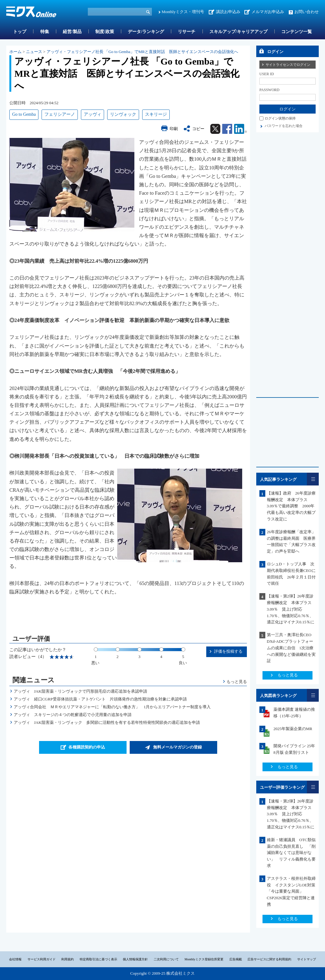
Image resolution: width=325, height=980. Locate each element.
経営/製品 (72, 32)
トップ (20, 32)
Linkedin (240, 129)
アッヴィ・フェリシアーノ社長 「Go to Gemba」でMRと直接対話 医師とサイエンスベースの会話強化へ (142, 52)
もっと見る (237, 682)
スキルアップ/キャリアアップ (238, 32)
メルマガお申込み (268, 12)
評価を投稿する (228, 651)
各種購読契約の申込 (87, 747)
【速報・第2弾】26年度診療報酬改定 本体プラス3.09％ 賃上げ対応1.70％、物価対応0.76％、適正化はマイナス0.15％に (291, 609)
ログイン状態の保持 (280, 118)
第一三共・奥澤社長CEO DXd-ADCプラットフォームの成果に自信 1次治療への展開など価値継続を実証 (292, 648)
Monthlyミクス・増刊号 (183, 12)
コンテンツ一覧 (297, 32)
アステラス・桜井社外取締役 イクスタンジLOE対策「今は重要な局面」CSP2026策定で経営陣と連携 (291, 891)
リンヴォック (123, 114)
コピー (198, 129)
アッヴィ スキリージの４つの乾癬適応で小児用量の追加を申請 (73, 715)
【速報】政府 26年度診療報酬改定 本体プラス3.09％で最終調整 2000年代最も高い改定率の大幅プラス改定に (291, 506)
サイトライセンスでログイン (288, 65)
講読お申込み (228, 12)
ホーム (15, 52)
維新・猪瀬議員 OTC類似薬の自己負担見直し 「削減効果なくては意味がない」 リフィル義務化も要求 (291, 853)
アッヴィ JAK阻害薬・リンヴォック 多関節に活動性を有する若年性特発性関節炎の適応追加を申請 (107, 722)
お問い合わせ (307, 12)
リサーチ (187, 32)
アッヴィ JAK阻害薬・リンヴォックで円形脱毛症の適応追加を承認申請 (80, 691)
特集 (45, 32)
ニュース (34, 52)
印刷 (174, 129)
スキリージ (156, 114)
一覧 (313, 479)
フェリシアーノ (60, 114)
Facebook (227, 129)
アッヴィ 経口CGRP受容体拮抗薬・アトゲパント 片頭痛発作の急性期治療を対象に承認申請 (100, 699)
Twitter (215, 129)
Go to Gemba (24, 114)
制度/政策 (105, 32)
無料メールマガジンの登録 (177, 747)
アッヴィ (92, 114)
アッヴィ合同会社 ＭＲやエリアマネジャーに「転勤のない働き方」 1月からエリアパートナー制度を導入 (112, 707)
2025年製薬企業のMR (293, 729)
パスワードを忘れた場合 (284, 126)
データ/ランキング (146, 32)
